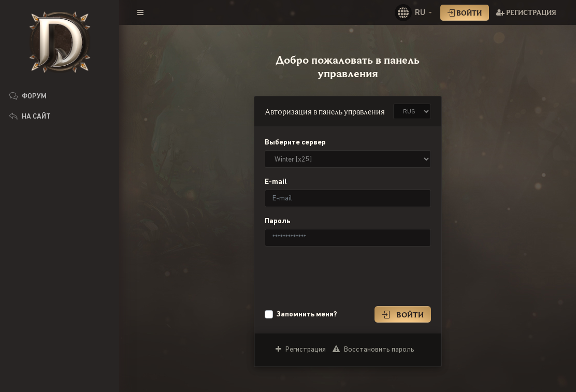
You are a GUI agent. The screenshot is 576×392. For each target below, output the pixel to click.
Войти (465, 13)
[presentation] (343, 275)
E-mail (276, 181)
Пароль (277, 221)
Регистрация (526, 12)
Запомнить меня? (307, 314)
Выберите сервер (295, 142)
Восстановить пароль (373, 349)
